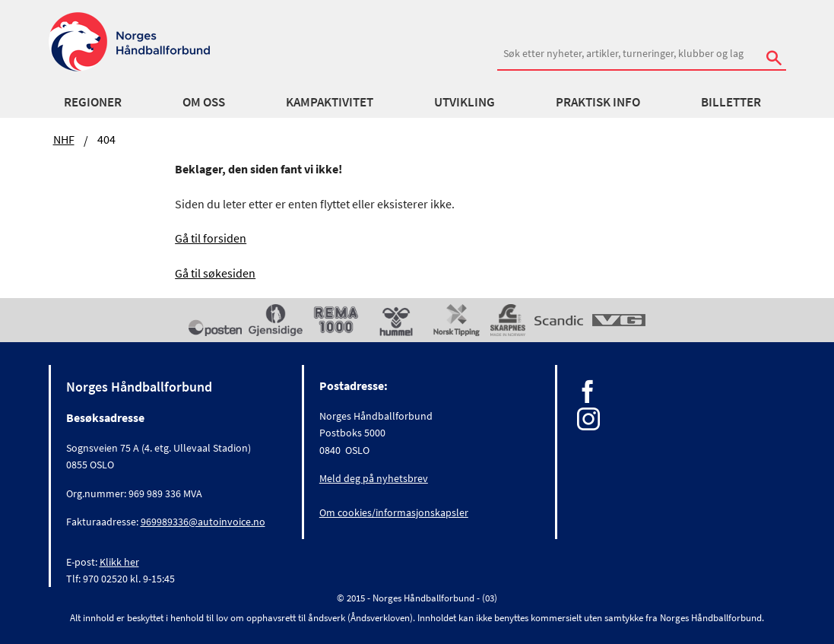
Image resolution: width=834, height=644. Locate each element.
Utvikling (465, 102)
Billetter (731, 102)
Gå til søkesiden (215, 273)
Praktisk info (598, 102)
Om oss (204, 102)
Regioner (93, 102)
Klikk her (119, 562)
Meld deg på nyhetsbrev (374, 478)
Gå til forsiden (211, 238)
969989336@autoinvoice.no (203, 522)
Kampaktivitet (330, 102)
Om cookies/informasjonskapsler (394, 512)
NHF (64, 139)
